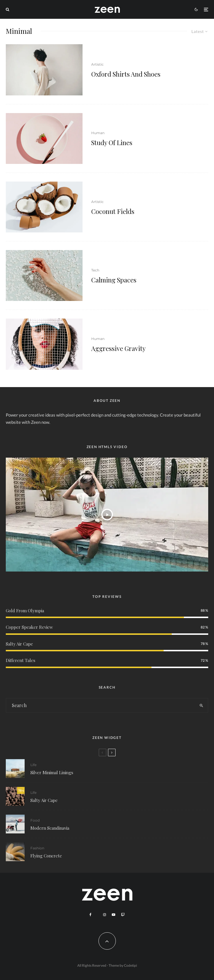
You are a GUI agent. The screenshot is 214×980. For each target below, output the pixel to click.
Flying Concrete (46, 858)
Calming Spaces (114, 280)
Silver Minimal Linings (52, 772)
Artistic (97, 64)
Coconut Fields (113, 211)
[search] (202, 705)
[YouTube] (114, 915)
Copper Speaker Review (29, 627)
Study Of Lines (112, 143)
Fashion (37, 850)
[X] (97, 914)
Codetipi (130, 965)
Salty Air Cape (19, 644)
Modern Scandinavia (50, 829)
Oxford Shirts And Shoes (126, 74)
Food (35, 821)
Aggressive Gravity (118, 348)
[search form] (100, 705)
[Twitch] (123, 915)
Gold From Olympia (25, 611)
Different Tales (21, 660)
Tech (95, 270)
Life (33, 765)
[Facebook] (90, 915)
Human (98, 133)
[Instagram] (105, 915)
